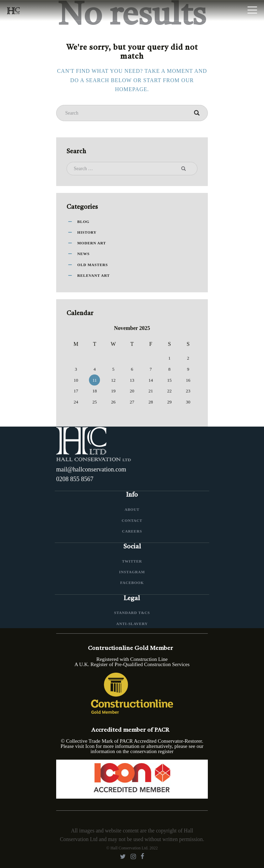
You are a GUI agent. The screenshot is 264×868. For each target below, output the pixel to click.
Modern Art (92, 243)
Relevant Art (93, 275)
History (87, 232)
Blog (83, 222)
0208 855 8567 (75, 479)
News (83, 254)
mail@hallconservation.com (91, 469)
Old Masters (93, 265)
